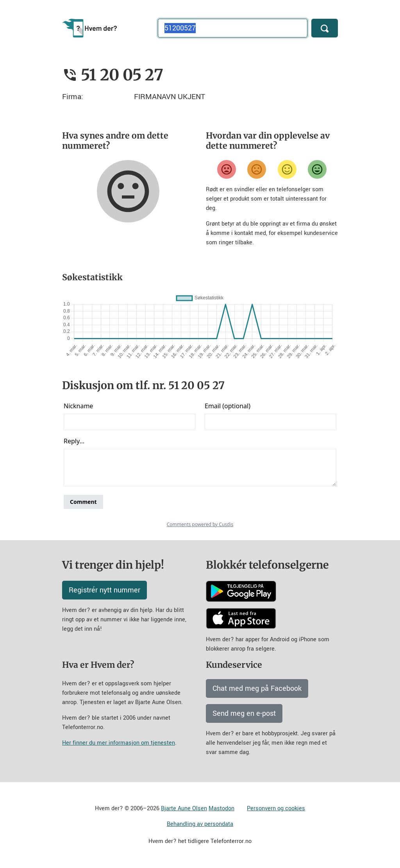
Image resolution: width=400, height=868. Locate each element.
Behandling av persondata (200, 824)
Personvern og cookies (276, 808)
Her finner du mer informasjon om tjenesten (119, 743)
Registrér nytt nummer (104, 590)
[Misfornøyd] (257, 169)
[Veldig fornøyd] (317, 169)
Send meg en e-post (244, 713)
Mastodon (221, 808)
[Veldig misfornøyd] (227, 169)
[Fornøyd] (287, 169)
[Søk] (325, 28)
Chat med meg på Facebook (257, 688)
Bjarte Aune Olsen (184, 808)
